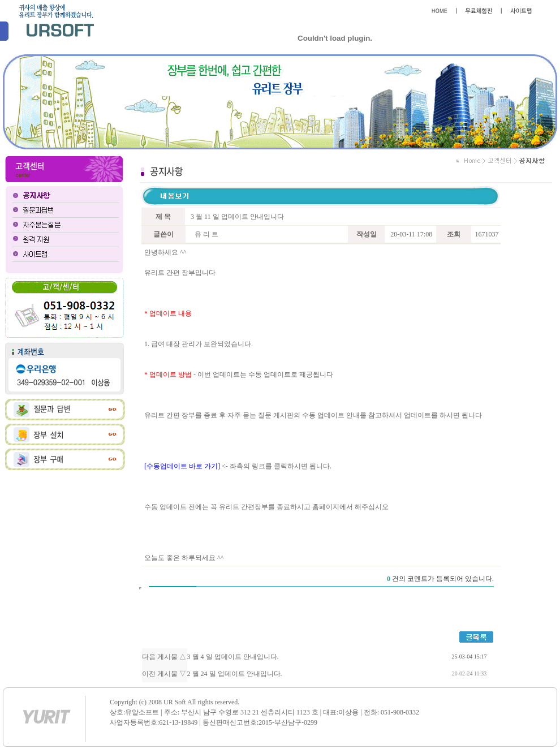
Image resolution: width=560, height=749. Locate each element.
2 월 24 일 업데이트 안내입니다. (235, 674)
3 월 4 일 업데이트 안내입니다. (233, 657)
